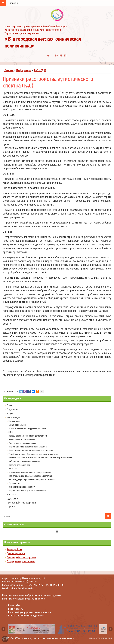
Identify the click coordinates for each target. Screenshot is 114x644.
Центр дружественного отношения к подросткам (31, 450)
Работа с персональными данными (24, 461)
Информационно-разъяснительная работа (28, 447)
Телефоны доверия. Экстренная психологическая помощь (35, 454)
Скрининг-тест (15, 483)
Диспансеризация (16, 553)
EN (65, 56)
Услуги (10, 414)
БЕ (61, 56)
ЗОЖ (11, 432)
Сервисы (11, 507)
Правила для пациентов (19, 465)
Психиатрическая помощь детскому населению (30, 472)
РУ (57, 56)
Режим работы (14, 549)
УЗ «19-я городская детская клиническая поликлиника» (45, 638)
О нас (10, 405)
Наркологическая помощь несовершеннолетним (31, 476)
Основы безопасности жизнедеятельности (28, 436)
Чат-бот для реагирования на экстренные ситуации (32, 480)
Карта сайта (14, 605)
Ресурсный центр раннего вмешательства (30, 612)
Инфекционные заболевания (22, 487)
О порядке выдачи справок (21, 561)
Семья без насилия (17, 425)
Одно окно (12, 499)
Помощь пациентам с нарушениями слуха (27, 428)
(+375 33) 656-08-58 (54, 585)
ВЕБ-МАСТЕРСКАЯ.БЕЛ (100, 638)
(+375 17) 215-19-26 (34, 585)
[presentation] (3, 629)
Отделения (12, 409)
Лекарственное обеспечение (22, 439)
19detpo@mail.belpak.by (21, 588)
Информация (24, 70)
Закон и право (15, 421)
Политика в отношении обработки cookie (23, 599)
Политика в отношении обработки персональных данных (32, 595)
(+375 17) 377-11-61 (28, 582)
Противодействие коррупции (22, 503)
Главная (9, 70)
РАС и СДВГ (40, 70)
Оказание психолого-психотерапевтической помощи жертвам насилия (40, 458)
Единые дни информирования (22, 443)
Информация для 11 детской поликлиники (27, 491)
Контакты (11, 495)
